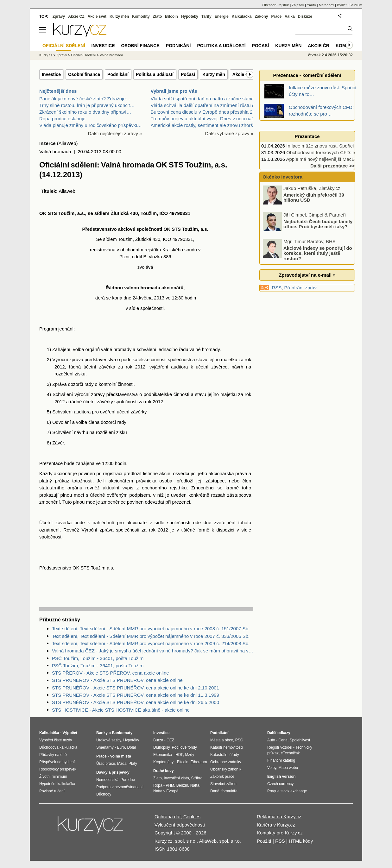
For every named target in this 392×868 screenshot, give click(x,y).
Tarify (206, 16)
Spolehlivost (300, 740)
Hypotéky (190, 16)
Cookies (192, 817)
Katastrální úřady (225, 755)
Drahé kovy (164, 771)
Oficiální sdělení (83, 55)
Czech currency (280, 784)
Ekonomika (163, 755)
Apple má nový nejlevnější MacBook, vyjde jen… (337, 159)
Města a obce (222, 740)
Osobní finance (84, 74)
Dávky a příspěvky (113, 772)
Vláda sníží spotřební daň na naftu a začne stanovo (205, 99)
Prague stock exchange (287, 791)
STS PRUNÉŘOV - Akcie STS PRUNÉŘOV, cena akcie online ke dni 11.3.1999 (136, 695)
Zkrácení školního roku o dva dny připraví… (85, 112)
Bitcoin (171, 16)
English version (281, 777)
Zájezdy (298, 5)
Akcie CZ (76, 16)
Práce (277, 16)
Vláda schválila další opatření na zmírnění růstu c (203, 105)
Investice (51, 74)
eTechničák (290, 753)
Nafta (195, 785)
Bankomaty (122, 733)
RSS (277, 288)
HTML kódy (301, 841)
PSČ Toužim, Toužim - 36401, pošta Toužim (98, 658)
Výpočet (70, 733)
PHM (170, 785)
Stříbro (197, 778)
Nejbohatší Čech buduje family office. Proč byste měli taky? (318, 224)
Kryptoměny (163, 762)
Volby (272, 768)
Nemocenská (107, 780)
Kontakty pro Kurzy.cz (280, 833)
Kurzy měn (214, 74)
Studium (356, 5)
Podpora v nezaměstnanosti (120, 787)
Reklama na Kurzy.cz (279, 817)
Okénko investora (282, 177)
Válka (290, 16)
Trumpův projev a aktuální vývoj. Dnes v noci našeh (205, 119)
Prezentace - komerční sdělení (307, 75)
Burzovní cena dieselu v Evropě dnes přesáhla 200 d (206, 112)
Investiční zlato (176, 778)
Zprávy (59, 16)
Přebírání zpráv (301, 288)
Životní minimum (53, 777)
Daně (215, 791)
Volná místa (120, 756)
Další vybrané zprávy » (229, 133)
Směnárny (105, 747)
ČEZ (170, 740)
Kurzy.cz (46, 55)
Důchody (104, 794)
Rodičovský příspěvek (58, 769)
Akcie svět (97, 16)
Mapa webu (288, 768)
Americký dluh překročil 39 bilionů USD (314, 197)
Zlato (158, 16)
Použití (264, 841)
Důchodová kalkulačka (58, 747)
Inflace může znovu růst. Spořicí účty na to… (333, 146)
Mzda (122, 764)
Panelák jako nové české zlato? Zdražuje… (85, 99)
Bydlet (342, 5)
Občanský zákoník (226, 769)
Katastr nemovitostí (227, 747)
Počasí (188, 74)
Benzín (182, 785)
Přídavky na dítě (53, 755)
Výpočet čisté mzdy (56, 740)
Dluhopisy (161, 747)
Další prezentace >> (332, 166)
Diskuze (305, 16)
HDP (179, 755)
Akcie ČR (242, 74)
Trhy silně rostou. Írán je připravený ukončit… (87, 105)
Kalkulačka (242, 16)
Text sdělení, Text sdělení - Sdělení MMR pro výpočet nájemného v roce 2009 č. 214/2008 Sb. (151, 643)
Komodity (141, 16)
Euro (121, 747)
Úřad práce (106, 764)
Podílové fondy (184, 747)
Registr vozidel (280, 747)
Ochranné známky (226, 762)
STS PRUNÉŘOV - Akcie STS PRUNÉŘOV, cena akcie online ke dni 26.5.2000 (136, 702)
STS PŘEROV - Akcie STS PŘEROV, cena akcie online (111, 673)
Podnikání (118, 74)
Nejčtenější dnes (58, 91)
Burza (158, 740)
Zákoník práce (222, 777)
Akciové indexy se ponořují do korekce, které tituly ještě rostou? (318, 253)
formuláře (229, 791)
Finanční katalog (281, 760)
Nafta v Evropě (166, 791)
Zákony (261, 16)
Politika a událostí (155, 74)
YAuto (311, 5)
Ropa (158, 785)
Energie (222, 16)
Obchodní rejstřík (276, 5)
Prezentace (307, 136)
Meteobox (326, 5)
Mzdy (190, 755)
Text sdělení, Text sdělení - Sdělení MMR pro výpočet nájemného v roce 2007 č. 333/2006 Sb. (151, 636)
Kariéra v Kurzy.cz (276, 825)
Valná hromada (111, 55)
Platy (133, 764)
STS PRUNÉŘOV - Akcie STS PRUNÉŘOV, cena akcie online (117, 680)
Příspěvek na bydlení (57, 762)
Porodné (128, 780)
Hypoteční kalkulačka (57, 784)
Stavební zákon (223, 784)
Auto (271, 740)
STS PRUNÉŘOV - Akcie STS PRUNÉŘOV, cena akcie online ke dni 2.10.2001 (136, 688)
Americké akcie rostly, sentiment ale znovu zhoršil (203, 125)
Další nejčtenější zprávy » (115, 133)
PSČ (239, 740)
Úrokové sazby (109, 740)
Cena (283, 740)
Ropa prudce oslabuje (62, 119)
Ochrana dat (168, 817)
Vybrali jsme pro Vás (174, 91)
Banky (102, 733)
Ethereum (199, 762)
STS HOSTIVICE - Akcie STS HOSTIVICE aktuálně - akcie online (121, 710)
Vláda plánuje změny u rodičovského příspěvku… (91, 125)
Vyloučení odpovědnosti (180, 825)
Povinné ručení (52, 791)
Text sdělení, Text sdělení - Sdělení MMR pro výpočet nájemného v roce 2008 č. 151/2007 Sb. (151, 629)
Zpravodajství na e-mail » (307, 275)
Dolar (132, 747)
